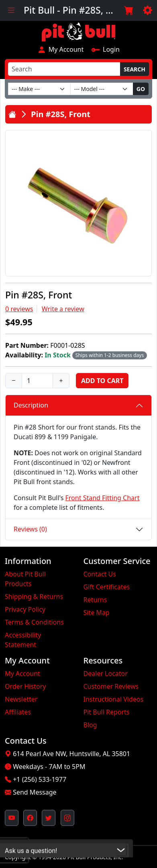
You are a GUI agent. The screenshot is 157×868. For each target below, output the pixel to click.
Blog (90, 725)
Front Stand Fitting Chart (103, 498)
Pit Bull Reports (107, 712)
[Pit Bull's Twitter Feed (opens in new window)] (49, 818)
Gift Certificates (107, 587)
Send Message (35, 792)
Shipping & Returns (34, 596)
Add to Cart (102, 381)
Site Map (97, 612)
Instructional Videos (114, 699)
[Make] (39, 89)
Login (105, 49)
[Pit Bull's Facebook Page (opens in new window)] (30, 818)
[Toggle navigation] (11, 10)
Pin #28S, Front (61, 114)
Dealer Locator (106, 673)
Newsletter (21, 699)
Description (31, 405)
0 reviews (19, 309)
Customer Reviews (111, 686)
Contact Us (100, 574)
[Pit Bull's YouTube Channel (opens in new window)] (12, 818)
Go (141, 89)
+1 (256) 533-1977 (40, 779)
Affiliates (18, 712)
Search (135, 69)
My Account (60, 49)
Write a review (63, 309)
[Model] (102, 89)
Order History (25, 686)
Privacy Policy (25, 609)
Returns (95, 600)
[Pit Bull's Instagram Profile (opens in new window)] (67, 818)
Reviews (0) (30, 529)
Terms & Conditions (34, 622)
